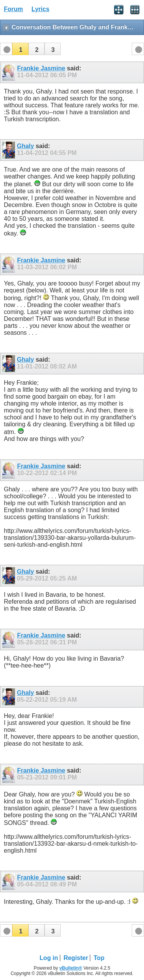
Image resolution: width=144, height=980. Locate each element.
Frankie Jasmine (41, 68)
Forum (13, 9)
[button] (20, 49)
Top (99, 958)
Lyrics (41, 9)
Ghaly (25, 146)
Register (76, 958)
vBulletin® (71, 968)
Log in (49, 958)
